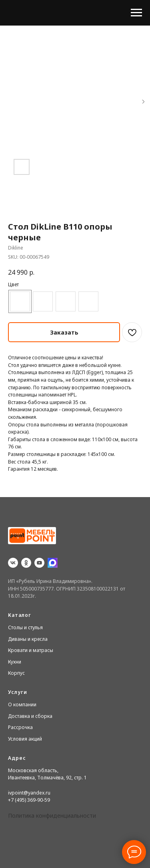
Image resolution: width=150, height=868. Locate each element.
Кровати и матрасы (31, 650)
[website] (53, 563)
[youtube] (39, 563)
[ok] (26, 563)
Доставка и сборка (30, 716)
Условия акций (25, 739)
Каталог (20, 615)
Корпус (16, 673)
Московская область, (33, 770)
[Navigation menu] (136, 13)
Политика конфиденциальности (52, 815)
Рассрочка (20, 727)
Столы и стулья (25, 627)
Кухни (15, 662)
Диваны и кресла (28, 639)
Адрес (17, 758)
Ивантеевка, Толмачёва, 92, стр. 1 (47, 778)
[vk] (13, 563)
